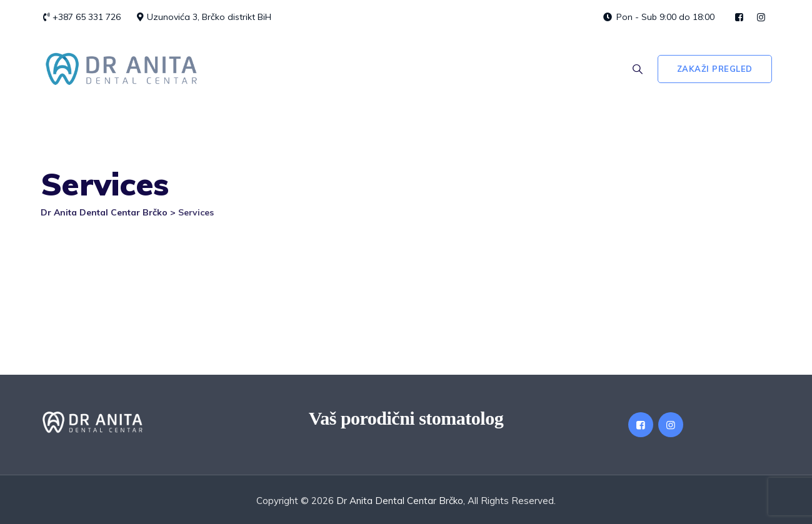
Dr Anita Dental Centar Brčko (400, 501)
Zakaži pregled (715, 69)
